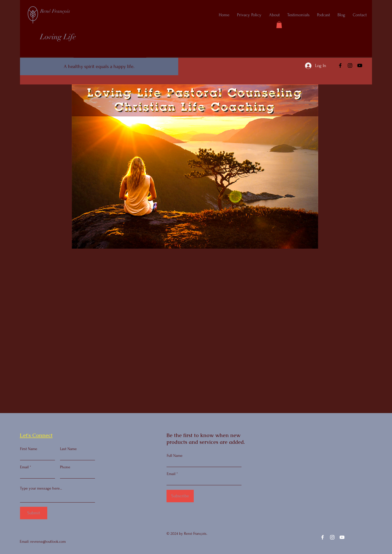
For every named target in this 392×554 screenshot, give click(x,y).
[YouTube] (360, 65)
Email (24, 467)
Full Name (175, 456)
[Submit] (34, 513)
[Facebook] (340, 65)
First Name (29, 449)
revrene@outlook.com (48, 542)
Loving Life (58, 37)
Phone (65, 467)
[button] (279, 25)
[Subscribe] (180, 496)
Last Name (68, 449)
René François (55, 11)
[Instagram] (350, 65)
